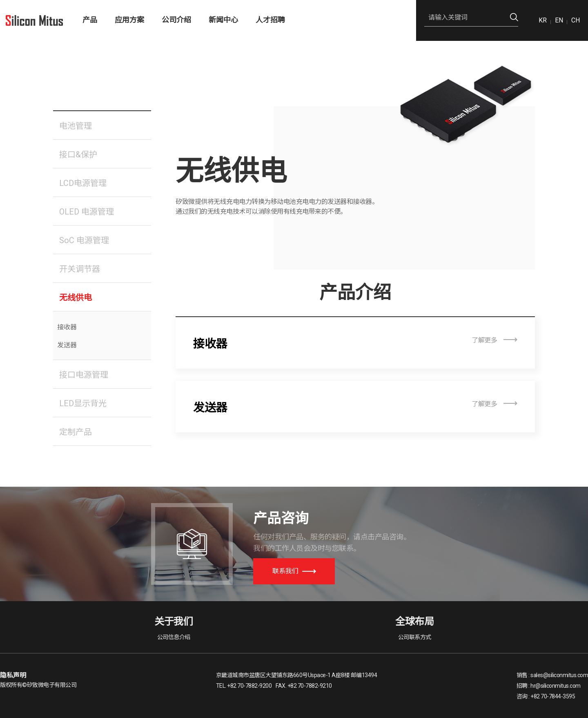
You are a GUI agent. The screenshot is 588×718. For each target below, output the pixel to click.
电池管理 (76, 126)
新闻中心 (223, 20)
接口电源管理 (84, 375)
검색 (514, 17)
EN (559, 20)
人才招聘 (270, 20)
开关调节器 (80, 269)
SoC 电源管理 (84, 240)
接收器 (67, 327)
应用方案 (129, 20)
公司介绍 (176, 20)
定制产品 (76, 432)
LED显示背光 (83, 403)
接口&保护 (78, 154)
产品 (90, 20)
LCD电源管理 (83, 183)
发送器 (67, 345)
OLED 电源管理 (87, 212)
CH (576, 20)
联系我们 (294, 571)
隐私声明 (13, 675)
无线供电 (76, 297)
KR (543, 20)
